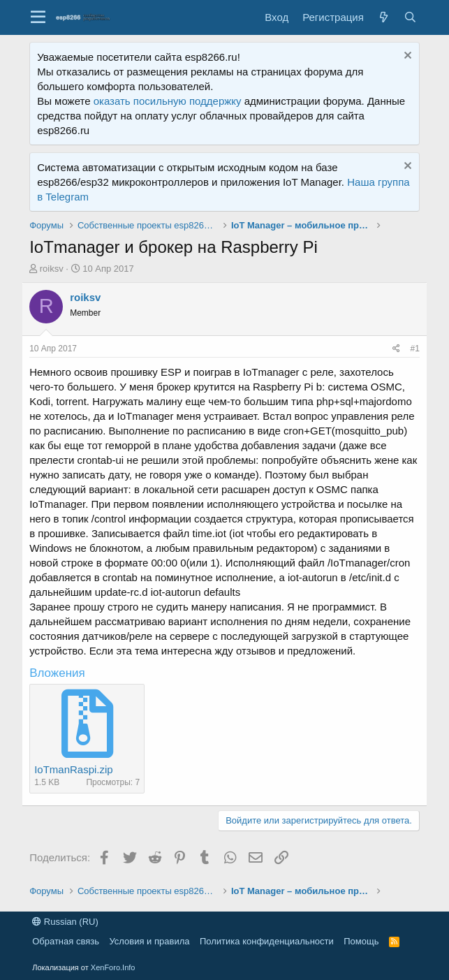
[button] (38, 17)
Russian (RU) (65, 922)
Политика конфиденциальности (267, 941)
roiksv (52, 269)
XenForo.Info (113, 967)
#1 (414, 349)
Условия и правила (149, 941)
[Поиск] (411, 17)
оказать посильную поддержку (168, 101)
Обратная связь (66, 941)
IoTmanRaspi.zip (74, 769)
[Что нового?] (384, 17)
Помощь (361, 941)
